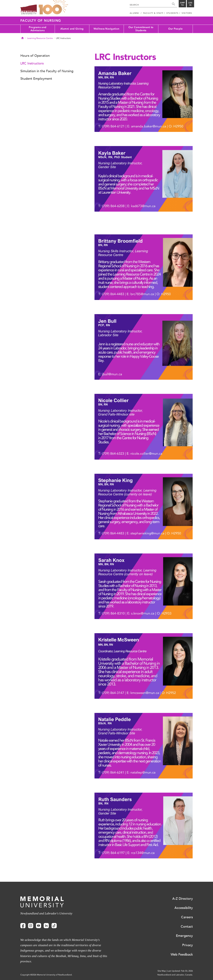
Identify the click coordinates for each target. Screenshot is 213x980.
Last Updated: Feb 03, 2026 (180, 971)
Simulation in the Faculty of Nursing (47, 71)
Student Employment (36, 79)
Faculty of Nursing (41, 21)
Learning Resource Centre (40, 38)
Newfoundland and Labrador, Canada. (175, 975)
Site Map (162, 971)
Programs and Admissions (38, 29)
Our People (175, 29)
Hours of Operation (35, 56)
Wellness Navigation (106, 29)
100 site (53, 7)
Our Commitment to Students (141, 29)
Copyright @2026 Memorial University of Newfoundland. (46, 975)
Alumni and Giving (72, 29)
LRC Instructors (32, 63)
